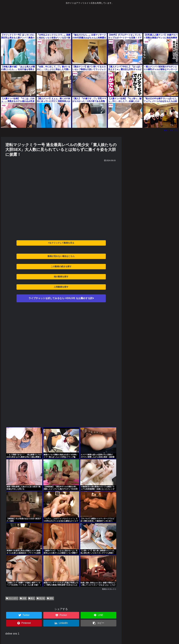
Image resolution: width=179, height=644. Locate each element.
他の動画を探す (61, 277)
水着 (23, 598)
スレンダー (12, 598)
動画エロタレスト (171, 130)
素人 (32, 598)
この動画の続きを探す (61, 266)
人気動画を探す (61, 287)
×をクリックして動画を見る (61, 243)
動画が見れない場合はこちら (61, 256)
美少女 (41, 598)
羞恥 (50, 598)
